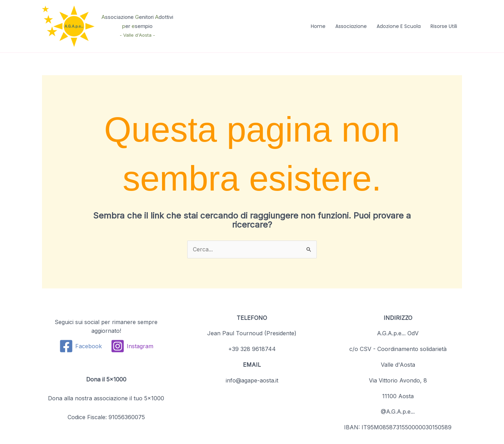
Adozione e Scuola (399, 26)
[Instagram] (132, 346)
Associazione (351, 26)
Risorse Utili (444, 26)
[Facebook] (81, 346)
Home (318, 26)
